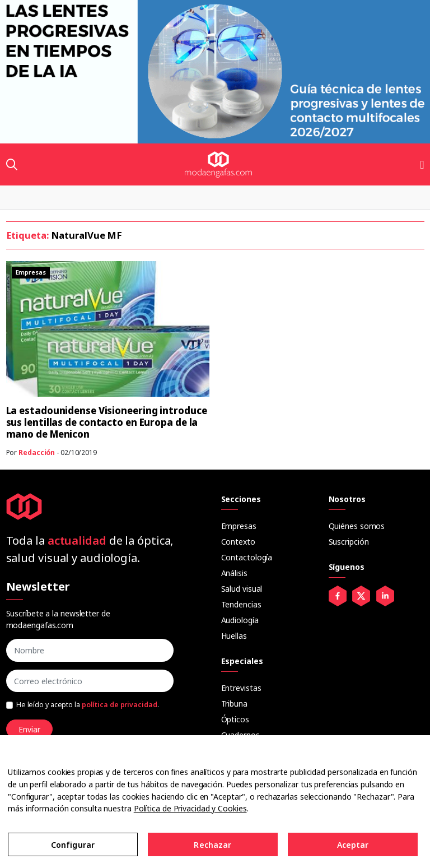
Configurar (73, 845)
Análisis (234, 573)
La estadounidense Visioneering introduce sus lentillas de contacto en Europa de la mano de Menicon (107, 422)
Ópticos (235, 719)
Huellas (234, 636)
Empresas (239, 526)
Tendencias (241, 604)
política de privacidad (120, 705)
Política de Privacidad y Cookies (190, 808)
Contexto (238, 542)
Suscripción (349, 542)
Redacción (37, 452)
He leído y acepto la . (88, 705)
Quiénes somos (357, 526)
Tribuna (234, 704)
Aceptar (353, 845)
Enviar (29, 729)
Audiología (240, 620)
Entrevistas (241, 688)
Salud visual (242, 589)
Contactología (247, 557)
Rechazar (212, 845)
